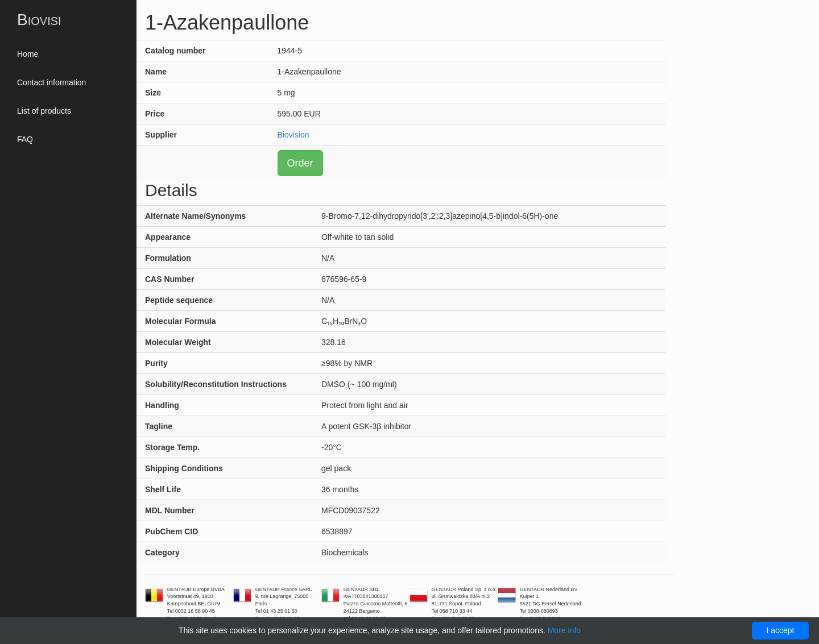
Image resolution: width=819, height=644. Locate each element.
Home (28, 54)
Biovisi (39, 20)
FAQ (25, 139)
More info (564, 630)
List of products (44, 111)
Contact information (51, 82)
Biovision (293, 135)
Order (300, 163)
